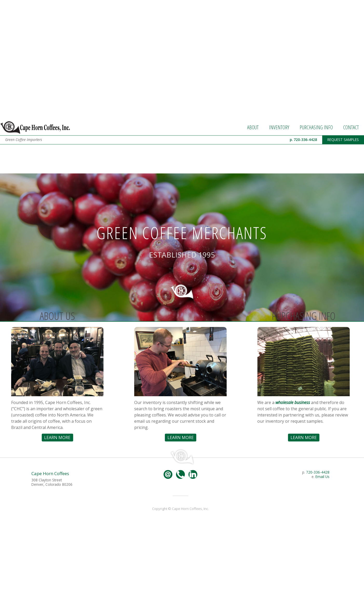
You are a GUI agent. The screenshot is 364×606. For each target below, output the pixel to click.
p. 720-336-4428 (303, 167)
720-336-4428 (318, 499)
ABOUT (253, 155)
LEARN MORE (53, 465)
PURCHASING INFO (316, 155)
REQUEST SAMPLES (343, 167)
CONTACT (351, 155)
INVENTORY (279, 155)
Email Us (322, 504)
